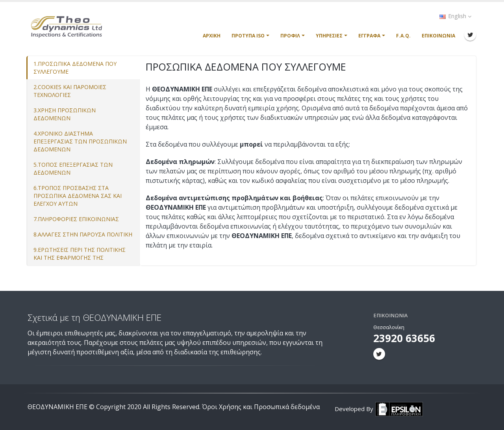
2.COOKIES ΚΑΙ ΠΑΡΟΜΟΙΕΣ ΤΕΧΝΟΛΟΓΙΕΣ (70, 91)
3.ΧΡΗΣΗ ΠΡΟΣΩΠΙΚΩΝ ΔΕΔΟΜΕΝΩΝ (65, 114)
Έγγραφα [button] (369, 36)
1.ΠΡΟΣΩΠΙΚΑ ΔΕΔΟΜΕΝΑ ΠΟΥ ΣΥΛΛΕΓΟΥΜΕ (75, 68)
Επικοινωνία (438, 36)
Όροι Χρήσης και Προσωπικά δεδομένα (261, 407)
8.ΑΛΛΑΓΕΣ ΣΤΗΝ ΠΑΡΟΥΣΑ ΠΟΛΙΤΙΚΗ (83, 234)
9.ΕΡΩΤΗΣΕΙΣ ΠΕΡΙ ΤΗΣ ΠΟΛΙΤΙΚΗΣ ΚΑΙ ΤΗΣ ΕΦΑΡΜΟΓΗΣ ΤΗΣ (80, 254)
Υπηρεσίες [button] (329, 36)
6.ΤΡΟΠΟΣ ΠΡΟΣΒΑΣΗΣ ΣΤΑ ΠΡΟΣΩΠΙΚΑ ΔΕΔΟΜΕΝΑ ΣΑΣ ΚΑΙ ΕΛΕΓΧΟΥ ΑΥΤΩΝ (78, 196)
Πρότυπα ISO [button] (248, 36)
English (455, 16)
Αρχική (212, 36)
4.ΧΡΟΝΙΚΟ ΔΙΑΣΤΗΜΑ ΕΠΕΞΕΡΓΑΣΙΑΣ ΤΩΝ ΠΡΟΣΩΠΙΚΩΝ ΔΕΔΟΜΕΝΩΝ (80, 141)
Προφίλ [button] (290, 36)
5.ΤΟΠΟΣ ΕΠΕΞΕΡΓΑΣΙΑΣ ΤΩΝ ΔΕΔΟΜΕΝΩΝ (73, 168)
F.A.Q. (403, 36)
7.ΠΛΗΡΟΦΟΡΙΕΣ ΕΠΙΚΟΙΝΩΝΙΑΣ (76, 219)
